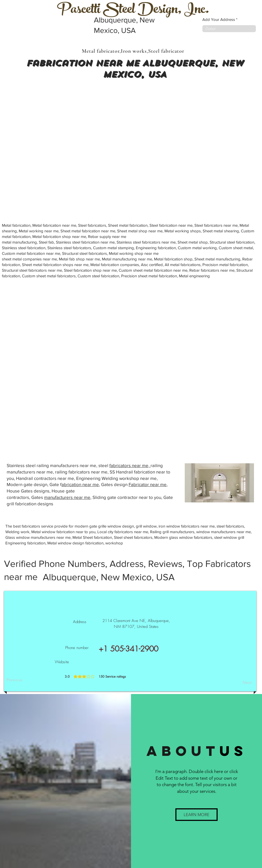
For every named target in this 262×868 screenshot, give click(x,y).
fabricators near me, (130, 465)
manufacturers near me (67, 497)
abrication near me (80, 484)
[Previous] (24, 680)
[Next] (238, 683)
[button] (196, 815)
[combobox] (229, 29)
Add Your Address (219, 19)
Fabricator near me (148, 484)
